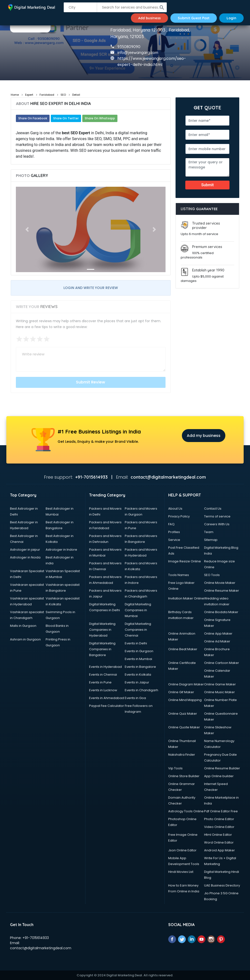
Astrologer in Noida (25, 557)
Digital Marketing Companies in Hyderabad (102, 630)
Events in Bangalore (140, 667)
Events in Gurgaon (139, 651)
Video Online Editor (219, 827)
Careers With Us (217, 524)
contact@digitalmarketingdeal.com (41, 948)
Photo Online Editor (219, 819)
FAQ (171, 524)
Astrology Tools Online (186, 811)
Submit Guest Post (194, 18)
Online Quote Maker (184, 727)
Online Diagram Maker (186, 684)
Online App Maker (218, 634)
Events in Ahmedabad (107, 698)
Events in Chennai (103, 675)
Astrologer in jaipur (25, 550)
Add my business (204, 436)
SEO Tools (212, 575)
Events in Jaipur (137, 682)
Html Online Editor (218, 835)
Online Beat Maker (183, 649)
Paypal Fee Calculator (107, 706)
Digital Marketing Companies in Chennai (138, 630)
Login (231, 18)
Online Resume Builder (222, 768)
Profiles (174, 532)
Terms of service (217, 516)
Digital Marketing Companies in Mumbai (138, 610)
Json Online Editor (182, 850)
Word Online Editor (219, 842)
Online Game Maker (220, 684)
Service (174, 540)
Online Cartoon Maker (222, 663)
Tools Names (179, 575)
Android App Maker (219, 850)
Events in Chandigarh (141, 690)
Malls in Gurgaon (23, 626)
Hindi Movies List (181, 872)
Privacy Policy (179, 516)
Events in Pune (100, 682)
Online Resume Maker (222, 591)
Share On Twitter (66, 118)
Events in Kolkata (138, 675)
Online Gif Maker (181, 692)
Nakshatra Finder (182, 755)
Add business (149, 18)
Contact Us (213, 509)
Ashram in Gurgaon (25, 639)
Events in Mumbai (138, 659)
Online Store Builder (184, 776)
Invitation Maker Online (186, 598)
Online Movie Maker (220, 583)
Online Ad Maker (217, 641)
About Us (175, 509)
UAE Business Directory (222, 885)
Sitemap (211, 540)
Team (209, 532)
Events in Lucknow (103, 690)
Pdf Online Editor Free (221, 811)
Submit (207, 185)
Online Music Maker (219, 692)
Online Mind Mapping (185, 700)
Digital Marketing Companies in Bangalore (102, 649)
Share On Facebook (33, 118)
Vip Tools (175, 768)
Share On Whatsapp (100, 118)
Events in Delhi (136, 643)
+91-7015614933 (36, 938)
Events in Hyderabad (105, 667)
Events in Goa (135, 698)
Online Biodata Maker (221, 612)
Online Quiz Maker (183, 714)
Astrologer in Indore (61, 550)
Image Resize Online (185, 561)
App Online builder (219, 776)
